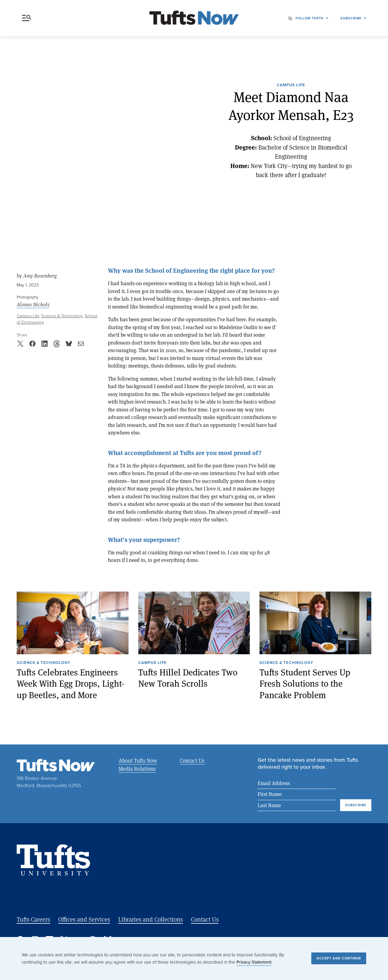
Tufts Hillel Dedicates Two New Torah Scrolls (188, 678)
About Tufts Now (138, 761)
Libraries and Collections (151, 919)
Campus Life (291, 85)
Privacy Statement (254, 962)
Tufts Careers (33, 919)
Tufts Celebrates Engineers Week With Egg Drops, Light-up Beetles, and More (70, 684)
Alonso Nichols (33, 305)
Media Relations (137, 769)
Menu (27, 18)
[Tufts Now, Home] (194, 18)
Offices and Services (84, 919)
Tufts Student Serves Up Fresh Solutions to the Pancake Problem (305, 684)
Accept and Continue (339, 958)
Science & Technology (62, 316)
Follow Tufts (309, 18)
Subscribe (351, 18)
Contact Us (192, 761)
